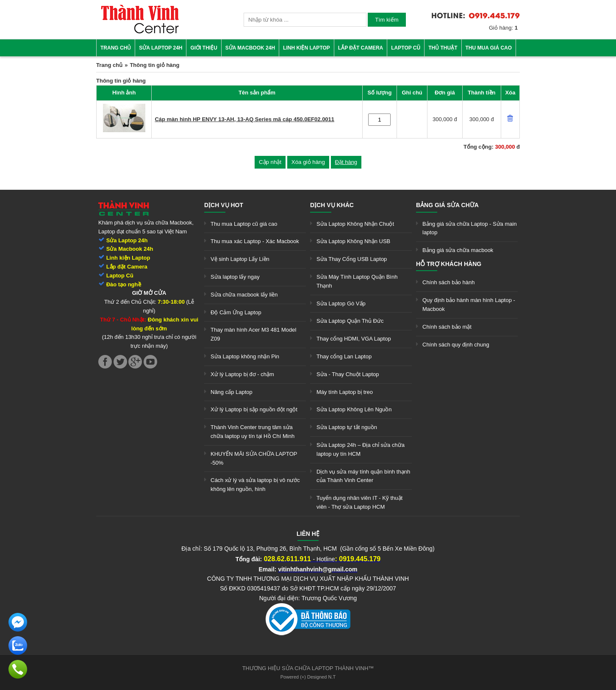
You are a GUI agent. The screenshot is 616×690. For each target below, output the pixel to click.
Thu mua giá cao (489, 48)
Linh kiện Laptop (307, 48)
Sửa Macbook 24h (250, 48)
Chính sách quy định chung (456, 345)
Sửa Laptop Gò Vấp (341, 303)
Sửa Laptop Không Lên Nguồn (354, 409)
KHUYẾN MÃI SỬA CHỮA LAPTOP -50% (254, 458)
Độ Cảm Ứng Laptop (236, 312)
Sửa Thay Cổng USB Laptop (352, 259)
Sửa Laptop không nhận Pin (245, 356)
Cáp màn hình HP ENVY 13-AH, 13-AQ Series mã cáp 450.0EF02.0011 (244, 119)
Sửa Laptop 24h (161, 48)
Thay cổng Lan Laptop (344, 356)
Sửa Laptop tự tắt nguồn (347, 427)
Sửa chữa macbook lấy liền (244, 295)
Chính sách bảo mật (447, 327)
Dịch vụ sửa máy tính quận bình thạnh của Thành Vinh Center (363, 476)
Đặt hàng (346, 162)
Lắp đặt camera (361, 48)
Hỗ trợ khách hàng (449, 264)
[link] (140, 32)
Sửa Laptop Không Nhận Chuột (355, 224)
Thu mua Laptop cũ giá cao (244, 224)
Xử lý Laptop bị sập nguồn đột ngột (254, 409)
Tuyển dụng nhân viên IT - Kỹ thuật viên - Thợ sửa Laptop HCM (359, 502)
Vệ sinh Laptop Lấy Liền (240, 259)
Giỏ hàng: (503, 28)
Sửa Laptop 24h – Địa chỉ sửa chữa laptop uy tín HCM (361, 449)
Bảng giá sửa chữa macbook (458, 250)
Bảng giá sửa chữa (447, 205)
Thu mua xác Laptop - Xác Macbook (255, 241)
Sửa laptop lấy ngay (235, 277)
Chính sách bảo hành (448, 282)
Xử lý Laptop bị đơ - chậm (242, 374)
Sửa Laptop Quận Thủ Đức (350, 321)
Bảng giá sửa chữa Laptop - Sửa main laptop (470, 228)
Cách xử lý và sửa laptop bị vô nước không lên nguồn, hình (255, 485)
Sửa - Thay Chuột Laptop (348, 374)
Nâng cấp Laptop (232, 392)
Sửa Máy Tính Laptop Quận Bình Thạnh (357, 281)
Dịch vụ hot (224, 205)
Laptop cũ (406, 48)
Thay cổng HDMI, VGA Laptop (354, 339)
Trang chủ (116, 48)
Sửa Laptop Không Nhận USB (353, 241)
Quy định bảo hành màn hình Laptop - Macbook (469, 305)
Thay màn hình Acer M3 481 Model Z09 (253, 334)
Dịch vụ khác (332, 205)
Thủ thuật (443, 48)
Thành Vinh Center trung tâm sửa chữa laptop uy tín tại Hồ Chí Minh (253, 432)
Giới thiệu (204, 48)
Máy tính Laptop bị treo (345, 392)
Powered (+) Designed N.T (308, 677)
